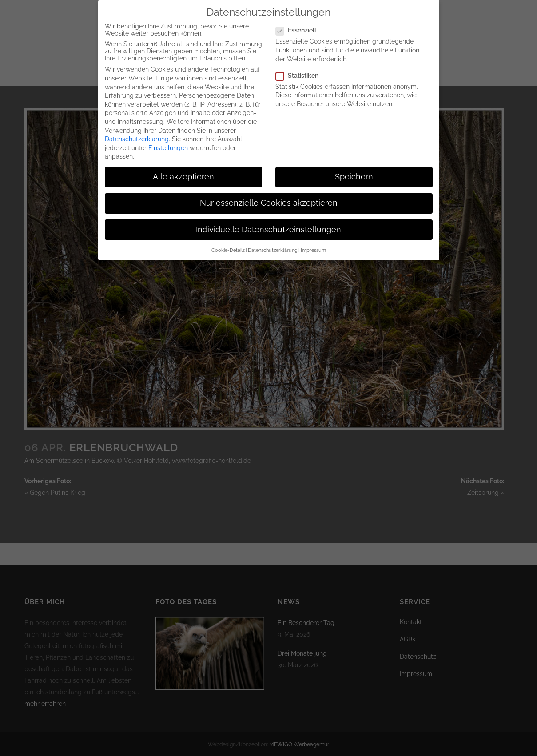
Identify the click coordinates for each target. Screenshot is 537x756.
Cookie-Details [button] (228, 241)
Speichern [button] (354, 168)
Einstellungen (168, 139)
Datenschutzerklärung (137, 130)
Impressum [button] (313, 241)
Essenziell (300, 21)
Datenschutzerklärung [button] (273, 241)
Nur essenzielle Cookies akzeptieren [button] (269, 195)
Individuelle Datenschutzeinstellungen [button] (268, 221)
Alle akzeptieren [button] (183, 168)
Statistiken (301, 67)
